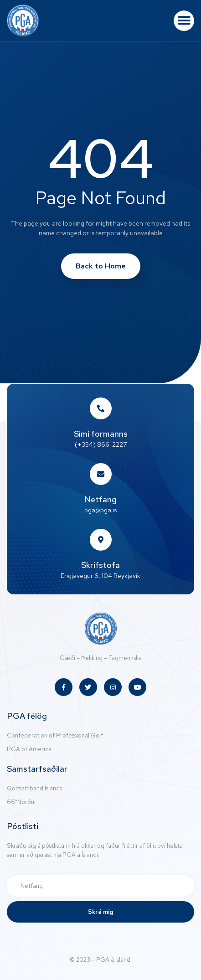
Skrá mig (100, 912)
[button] (184, 21)
